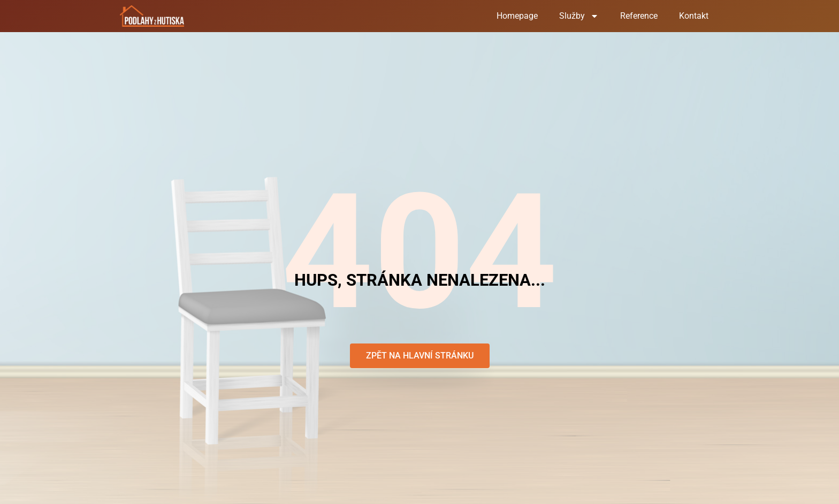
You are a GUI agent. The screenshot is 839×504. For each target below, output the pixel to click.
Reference (639, 16)
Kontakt (694, 16)
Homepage (517, 16)
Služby (579, 16)
